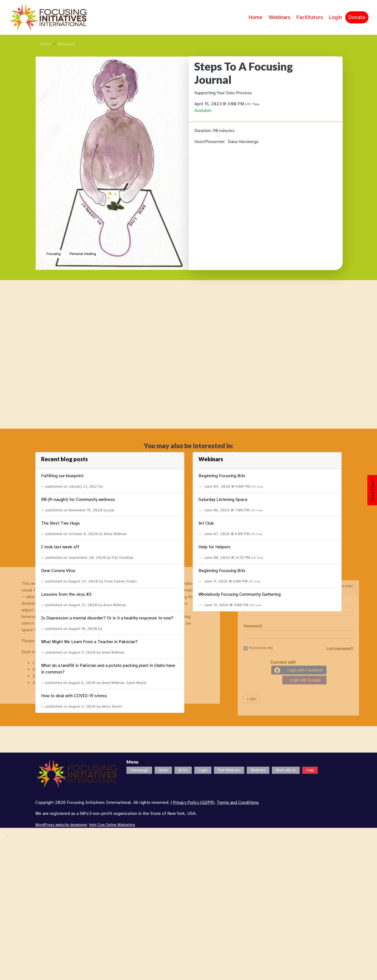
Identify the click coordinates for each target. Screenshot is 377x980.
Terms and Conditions (238, 802)
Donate (357, 17)
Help (310, 770)
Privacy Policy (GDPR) (194, 802)
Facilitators (310, 17)
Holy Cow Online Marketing (112, 825)
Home (256, 17)
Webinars (280, 17)
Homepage (139, 770)
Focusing (54, 254)
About (163, 770)
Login (335, 17)
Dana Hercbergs (243, 142)
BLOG (183, 770)
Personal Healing (83, 254)
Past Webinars (229, 770)
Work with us (286, 770)
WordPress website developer (61, 825)
